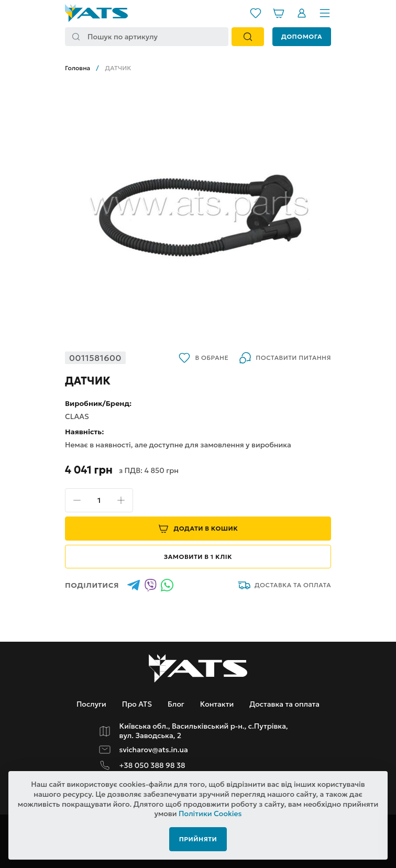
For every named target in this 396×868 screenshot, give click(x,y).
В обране (203, 358)
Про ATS (137, 704)
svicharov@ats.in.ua (154, 750)
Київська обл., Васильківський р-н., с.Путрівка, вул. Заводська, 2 (204, 731)
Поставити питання (285, 358)
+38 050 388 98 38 (152, 766)
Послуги (91, 704)
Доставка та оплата (284, 585)
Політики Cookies (210, 814)
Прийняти (198, 839)
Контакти (217, 704)
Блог (176, 704)
